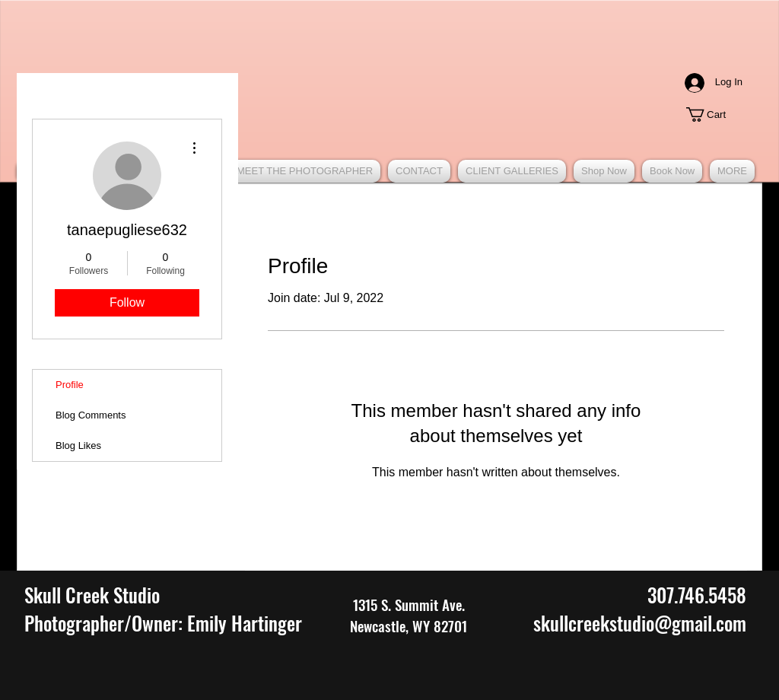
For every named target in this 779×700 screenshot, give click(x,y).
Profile (70, 385)
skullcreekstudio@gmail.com (640, 623)
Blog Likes (78, 445)
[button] (714, 115)
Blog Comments (91, 415)
